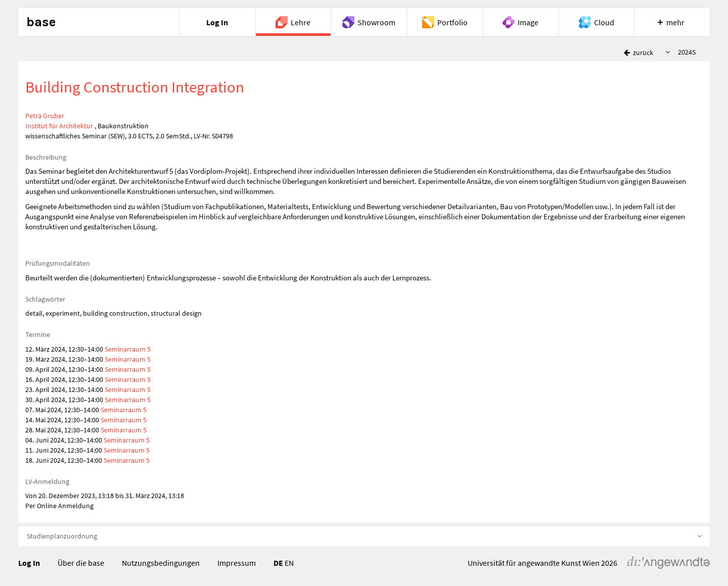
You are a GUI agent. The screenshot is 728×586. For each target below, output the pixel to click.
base (41, 22)
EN (289, 563)
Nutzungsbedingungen (161, 563)
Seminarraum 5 (128, 349)
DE (278, 563)
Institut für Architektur (59, 126)
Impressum (237, 563)
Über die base (81, 563)
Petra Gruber (45, 116)
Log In (29, 563)
